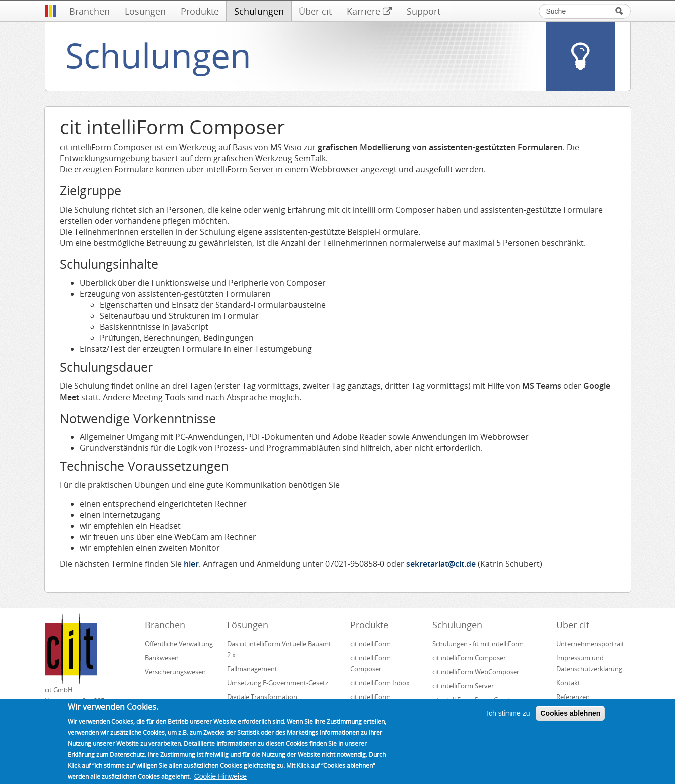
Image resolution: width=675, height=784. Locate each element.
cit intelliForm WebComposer (477, 672)
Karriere (369, 11)
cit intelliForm (371, 644)
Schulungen (259, 11)
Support (424, 11)
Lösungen (145, 11)
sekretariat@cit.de (441, 564)
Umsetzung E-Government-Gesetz (278, 683)
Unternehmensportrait (590, 644)
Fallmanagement (252, 669)
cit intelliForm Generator (371, 702)
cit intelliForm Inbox (380, 683)
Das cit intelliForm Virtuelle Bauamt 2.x (279, 649)
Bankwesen (162, 658)
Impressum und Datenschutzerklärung (589, 663)
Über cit (315, 11)
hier (191, 564)
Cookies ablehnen (570, 720)
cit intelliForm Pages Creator (474, 700)
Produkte (200, 11)
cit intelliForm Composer (371, 663)
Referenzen (573, 697)
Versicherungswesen (175, 672)
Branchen (89, 11)
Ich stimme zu (508, 720)
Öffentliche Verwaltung (179, 644)
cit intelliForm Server (463, 686)
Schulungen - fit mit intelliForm (478, 644)
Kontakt (568, 683)
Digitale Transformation (262, 697)
